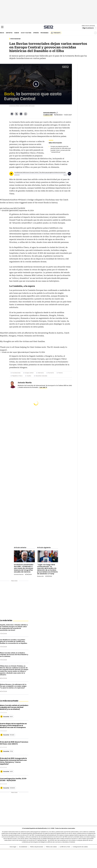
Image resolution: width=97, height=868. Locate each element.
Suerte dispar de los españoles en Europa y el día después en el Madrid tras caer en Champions (13, 726)
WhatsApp (26, 114)
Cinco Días (52, 854)
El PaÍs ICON (52, 857)
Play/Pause (36, 84)
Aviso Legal (13, 847)
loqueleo (69, 857)
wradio (45, 854)
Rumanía (51, 373)
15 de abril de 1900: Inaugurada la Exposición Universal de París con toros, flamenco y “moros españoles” (13, 761)
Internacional (15, 39)
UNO (39, 854)
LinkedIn (21, 114)
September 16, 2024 (26, 211)
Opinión (36, 33)
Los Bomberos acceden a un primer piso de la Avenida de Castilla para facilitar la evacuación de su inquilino (14, 641)
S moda (60, 857)
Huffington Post (29, 854)
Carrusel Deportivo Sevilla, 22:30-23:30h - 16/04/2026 (13, 780)
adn (76, 851)
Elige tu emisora (88, 28)
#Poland (22, 200)
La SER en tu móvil (65, 847)
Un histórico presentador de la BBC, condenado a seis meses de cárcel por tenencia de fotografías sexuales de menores (24, 568)
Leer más (42, 387)
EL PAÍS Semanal (66, 854)
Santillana (43, 851)
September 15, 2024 (38, 352)
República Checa (17, 376)
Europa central (29, 373)
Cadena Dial (59, 854)
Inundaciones (16, 373)
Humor (17, 33)
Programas (44, 33)
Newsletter (91, 33)
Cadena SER (49, 27)
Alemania (41, 373)
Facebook (12, 114)
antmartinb (57, 113)
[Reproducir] (11, 174)
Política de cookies (51, 847)
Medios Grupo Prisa (10, 858)
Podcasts (57, 33)
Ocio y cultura (26, 33)
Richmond (25, 857)
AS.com (69, 851)
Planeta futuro (74, 854)
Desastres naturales (41, 376)
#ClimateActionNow (9, 200)
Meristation (78, 857)
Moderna (35, 857)
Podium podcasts (44, 857)
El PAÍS (26, 851)
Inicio (2, 33)
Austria (29, 376)
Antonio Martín (49, 113)
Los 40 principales (35, 851)
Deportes (9, 33)
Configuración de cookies (80, 847)
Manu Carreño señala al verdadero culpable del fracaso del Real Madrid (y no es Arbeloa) (14, 655)
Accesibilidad (23, 847)
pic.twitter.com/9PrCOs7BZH (13, 208)
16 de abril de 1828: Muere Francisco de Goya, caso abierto (14, 743)
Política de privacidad (37, 847)
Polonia (60, 373)
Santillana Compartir (54, 851)
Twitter (16, 114)
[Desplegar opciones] (69, 174)
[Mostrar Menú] (2, 27)
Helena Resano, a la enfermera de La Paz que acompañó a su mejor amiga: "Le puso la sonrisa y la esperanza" (13, 686)
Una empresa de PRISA (10, 853)
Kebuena (82, 854)
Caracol (83, 851)
